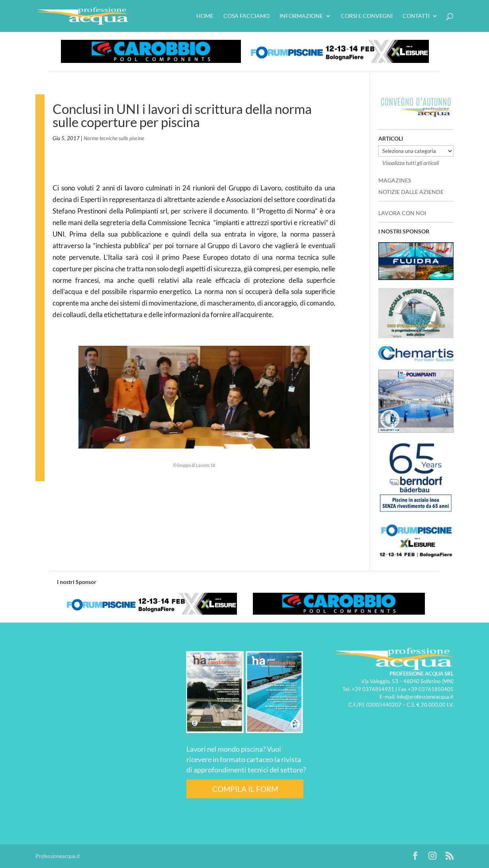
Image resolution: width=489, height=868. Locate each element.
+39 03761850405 (431, 689)
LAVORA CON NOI (402, 213)
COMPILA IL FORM (245, 789)
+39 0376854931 (373, 689)
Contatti (416, 16)
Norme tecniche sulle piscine (114, 138)
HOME (205, 16)
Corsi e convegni (367, 16)
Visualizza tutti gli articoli (411, 163)
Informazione (301, 16)
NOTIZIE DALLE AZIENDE (411, 192)
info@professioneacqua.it (425, 697)
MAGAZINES (395, 180)
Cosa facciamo (246, 16)
